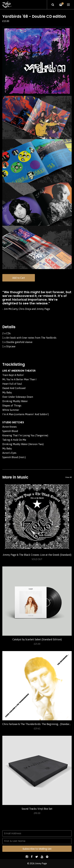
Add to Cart (19, 278)
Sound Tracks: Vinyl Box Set (37, 809)
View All (68, 477)
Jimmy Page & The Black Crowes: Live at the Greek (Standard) (37, 555)
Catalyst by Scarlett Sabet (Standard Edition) (37, 639)
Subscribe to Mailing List (37, 849)
